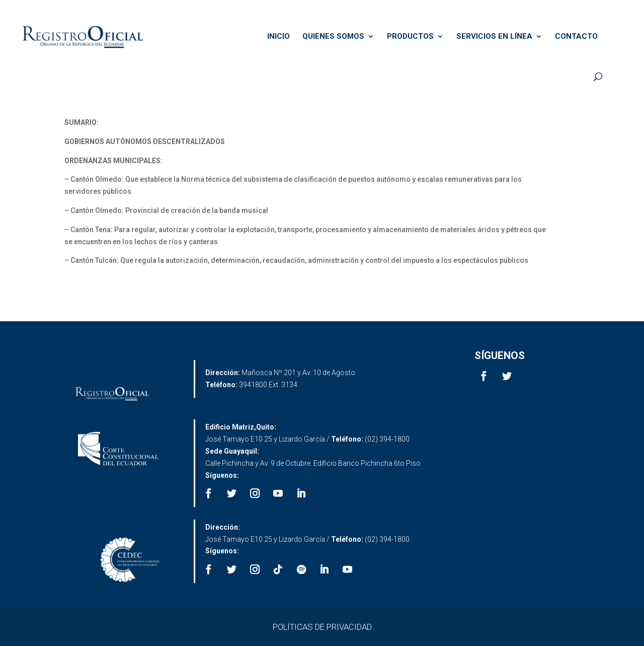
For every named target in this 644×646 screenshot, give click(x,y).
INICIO (278, 37)
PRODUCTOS (410, 37)
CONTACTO (576, 37)
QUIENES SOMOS (333, 37)
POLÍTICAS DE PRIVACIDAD (322, 627)
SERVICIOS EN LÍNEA (494, 37)
